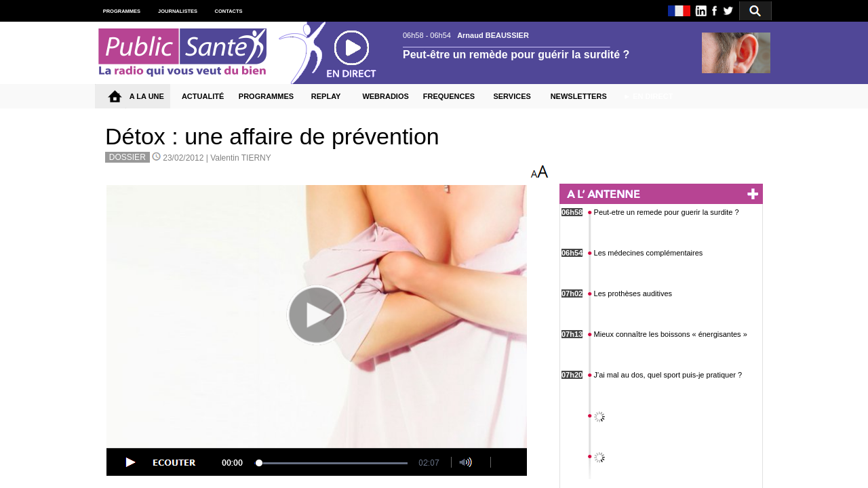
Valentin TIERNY (241, 158)
